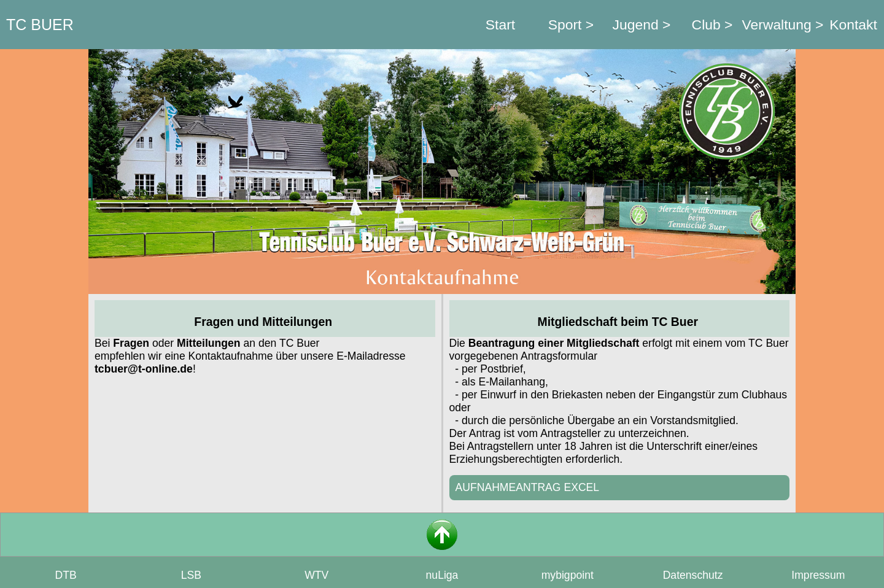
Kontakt (853, 25)
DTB (66, 575)
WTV (316, 575)
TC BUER (40, 25)
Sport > (571, 25)
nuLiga (442, 575)
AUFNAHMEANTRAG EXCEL (528, 487)
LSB (191, 575)
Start (500, 25)
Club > (712, 25)
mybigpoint (568, 575)
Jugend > (642, 25)
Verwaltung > (783, 25)
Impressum (818, 575)
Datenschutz (693, 575)
